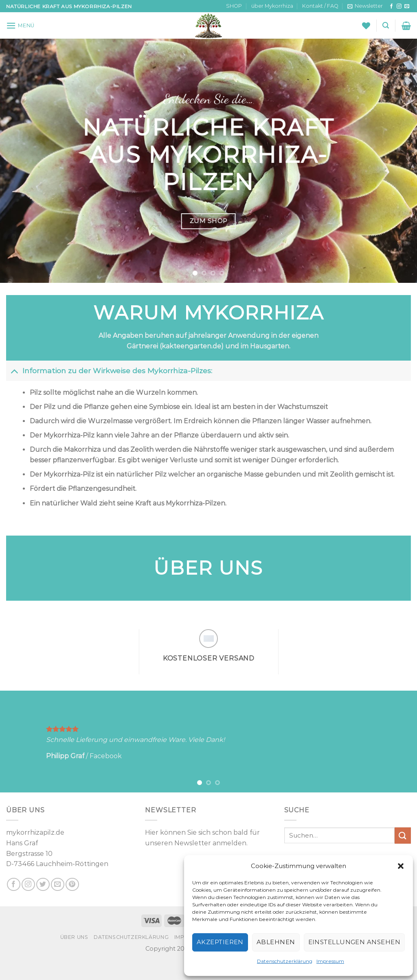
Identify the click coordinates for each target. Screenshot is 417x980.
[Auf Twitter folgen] (43, 885)
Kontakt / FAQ (320, 6)
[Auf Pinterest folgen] (72, 885)
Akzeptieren (220, 942)
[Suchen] (386, 25)
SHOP (234, 6)
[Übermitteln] (403, 835)
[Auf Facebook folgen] (391, 7)
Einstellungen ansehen (354, 942)
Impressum (330, 961)
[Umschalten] (14, 371)
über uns (74, 937)
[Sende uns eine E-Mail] (407, 7)
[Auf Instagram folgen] (399, 7)
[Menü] (20, 25)
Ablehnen (276, 942)
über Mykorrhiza (272, 6)
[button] (401, 866)
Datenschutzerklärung (285, 961)
